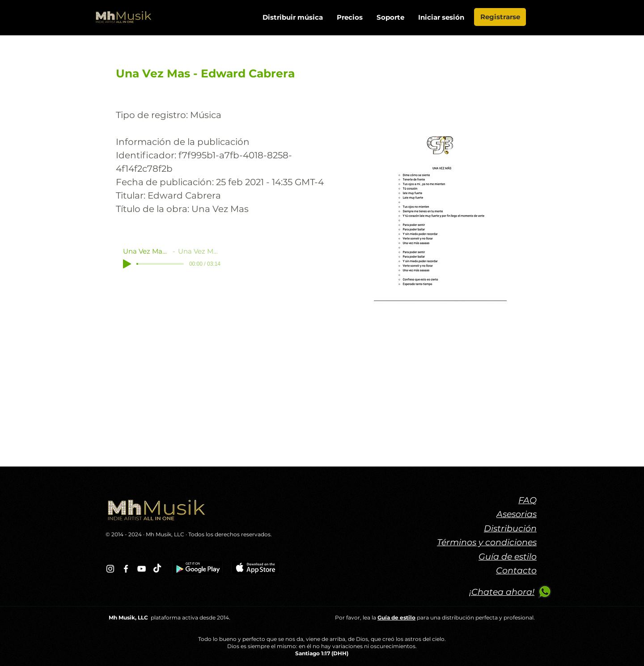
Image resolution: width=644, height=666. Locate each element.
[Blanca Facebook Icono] (126, 569)
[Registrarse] (500, 17)
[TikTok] (157, 569)
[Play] (127, 264)
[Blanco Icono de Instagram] (110, 569)
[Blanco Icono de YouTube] (142, 569)
